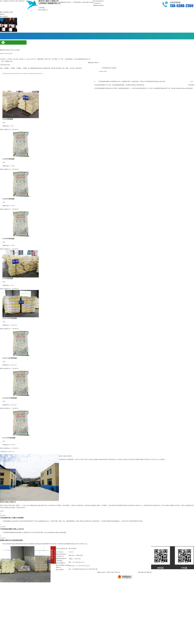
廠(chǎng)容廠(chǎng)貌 (6, 12)
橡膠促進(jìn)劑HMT (99, 5)
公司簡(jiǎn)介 (97, 3)
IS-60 (4, 74)
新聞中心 (2, 14)
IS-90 (18, 74)
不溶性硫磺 (41, 8)
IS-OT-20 (40, 74)
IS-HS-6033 (35, 74)
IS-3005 (7, 74)
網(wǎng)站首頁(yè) (99, 1)
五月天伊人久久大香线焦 (158, 459)
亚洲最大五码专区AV (145, 459)
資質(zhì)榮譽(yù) (43, 10)
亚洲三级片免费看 (134, 459)
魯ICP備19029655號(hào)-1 (145, 572)
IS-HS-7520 (29, 74)
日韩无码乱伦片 (112, 459)
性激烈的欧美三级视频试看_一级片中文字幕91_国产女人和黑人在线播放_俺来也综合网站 (83, 459)
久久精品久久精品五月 (123, 459)
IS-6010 (15, 74)
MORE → (3, 511)
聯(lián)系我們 (4, 17)
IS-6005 (11, 74)
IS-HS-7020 (23, 74)
